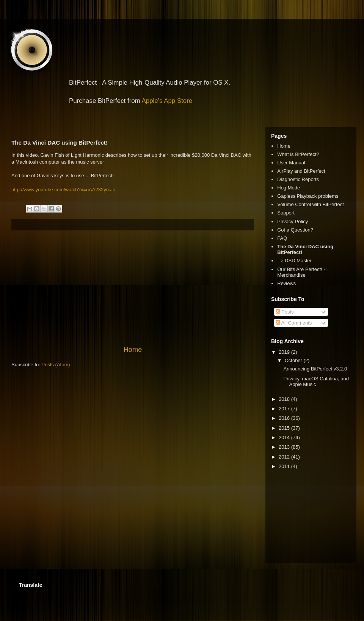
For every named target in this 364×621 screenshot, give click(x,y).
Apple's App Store (167, 101)
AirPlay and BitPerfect (301, 171)
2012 (285, 457)
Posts (285, 312)
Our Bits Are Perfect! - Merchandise (301, 272)
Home (133, 350)
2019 (285, 352)
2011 (285, 466)
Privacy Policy (293, 221)
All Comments (294, 323)
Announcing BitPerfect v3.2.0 (315, 369)
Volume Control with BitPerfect (311, 204)
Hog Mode (289, 188)
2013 (285, 447)
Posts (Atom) (56, 365)
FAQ (282, 238)
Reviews (286, 283)
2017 (285, 409)
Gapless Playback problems (308, 196)
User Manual (291, 163)
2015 (285, 428)
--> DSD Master (294, 261)
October (294, 360)
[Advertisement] (133, 288)
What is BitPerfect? (298, 154)
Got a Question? (295, 230)
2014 (285, 437)
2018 (285, 399)
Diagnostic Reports (298, 179)
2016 (285, 418)
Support (286, 213)
